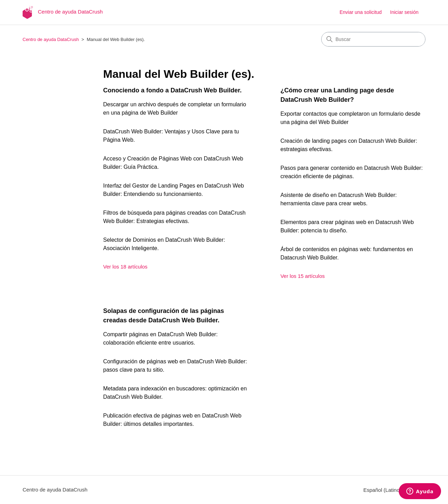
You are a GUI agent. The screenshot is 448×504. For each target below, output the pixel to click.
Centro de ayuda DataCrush (51, 39)
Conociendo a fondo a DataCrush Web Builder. (172, 90)
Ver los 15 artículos (302, 276)
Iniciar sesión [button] (404, 12)
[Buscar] (373, 39)
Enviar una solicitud (361, 12)
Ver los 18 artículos (125, 267)
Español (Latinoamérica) (394, 490)
